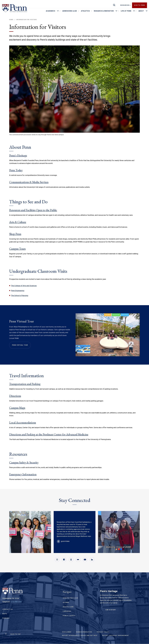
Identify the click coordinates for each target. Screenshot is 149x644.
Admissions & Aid (71, 598)
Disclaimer (67, 632)
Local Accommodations (23, 422)
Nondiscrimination (84, 632)
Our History (111, 610)
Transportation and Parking (25, 384)
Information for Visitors (27, 20)
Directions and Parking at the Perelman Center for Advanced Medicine (49, 434)
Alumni (66, 602)
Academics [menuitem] (51, 11)
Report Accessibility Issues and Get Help (80, 635)
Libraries (67, 611)
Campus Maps (17, 408)
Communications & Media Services (29, 182)
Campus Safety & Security (24, 462)
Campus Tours (17, 249)
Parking (6, 618)
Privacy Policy (103, 632)
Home (11, 20)
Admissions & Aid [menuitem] (70, 11)
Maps (5, 614)
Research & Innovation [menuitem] (104, 11)
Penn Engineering (18, 291)
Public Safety (69, 616)
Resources (125, 5)
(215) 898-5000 (16, 602)
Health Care (68, 607)
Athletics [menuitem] (85, 11)
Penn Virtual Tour (20, 345)
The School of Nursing (20, 296)
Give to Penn (139, 5)
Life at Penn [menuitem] (126, 11)
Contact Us (8, 609)
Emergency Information (23, 474)
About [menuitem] (141, 11)
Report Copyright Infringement (116, 635)
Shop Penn (15, 234)
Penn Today (16, 170)
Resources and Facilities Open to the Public (33, 210)
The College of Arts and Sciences (24, 286)
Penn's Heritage (18, 155)
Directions (15, 396)
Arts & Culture (18, 222)
